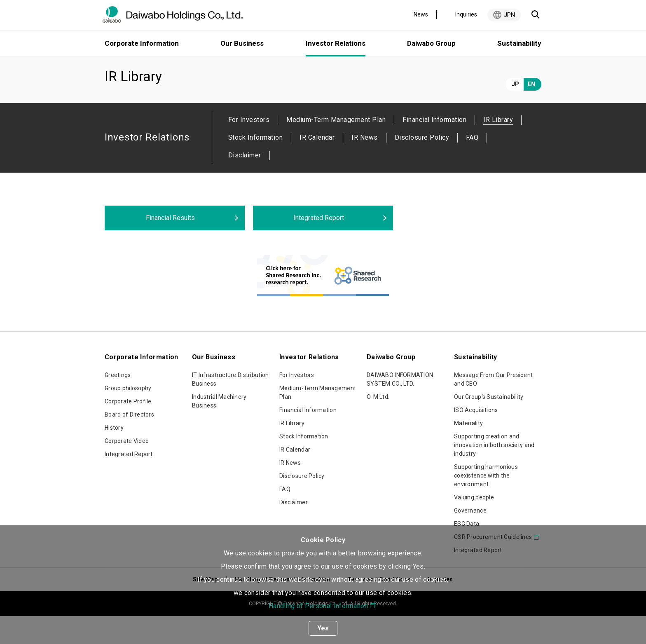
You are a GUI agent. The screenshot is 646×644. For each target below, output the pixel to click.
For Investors (249, 148)
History (114, 456)
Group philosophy (128, 416)
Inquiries (466, 14)
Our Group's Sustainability (489, 425)
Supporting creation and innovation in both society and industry (494, 473)
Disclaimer (245, 183)
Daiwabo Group (431, 43)
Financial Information (434, 148)
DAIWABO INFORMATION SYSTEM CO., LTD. (400, 407)
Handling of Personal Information (318, 606)
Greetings (118, 403)
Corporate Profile (128, 429)
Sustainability (519, 43)
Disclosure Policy (422, 165)
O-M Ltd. (378, 425)
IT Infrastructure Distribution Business (230, 407)
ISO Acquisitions (476, 438)
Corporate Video (127, 469)
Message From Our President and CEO (493, 407)
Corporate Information (142, 43)
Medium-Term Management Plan (336, 148)
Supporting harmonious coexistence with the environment (486, 503)
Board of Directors (129, 443)
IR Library (292, 451)
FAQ (472, 165)
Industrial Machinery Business (219, 429)
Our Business (242, 43)
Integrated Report (129, 482)
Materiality (468, 451)
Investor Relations (159, 67)
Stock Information (255, 165)
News (421, 14)
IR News (364, 165)
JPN (509, 15)
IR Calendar (317, 165)
